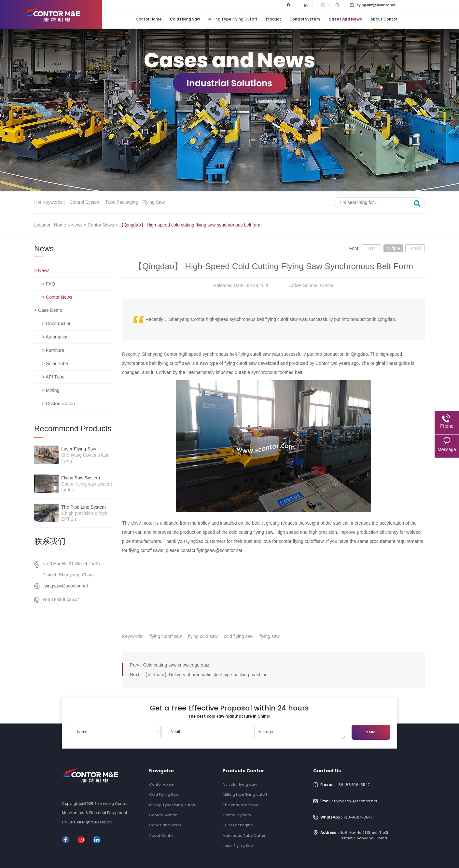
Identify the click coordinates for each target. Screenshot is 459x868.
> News (42, 270)
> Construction (57, 324)
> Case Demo (48, 310)
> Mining (51, 390)
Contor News (101, 225)
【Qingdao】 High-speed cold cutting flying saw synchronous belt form (190, 225)
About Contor (384, 19)
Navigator (162, 771)
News (77, 225)
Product (274, 19)
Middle (393, 248)
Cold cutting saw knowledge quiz (176, 665)
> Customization (58, 404)
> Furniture (53, 350)
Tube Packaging (122, 202)
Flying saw (154, 202)
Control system (85, 202)
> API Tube (53, 377)
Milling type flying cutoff (245, 794)
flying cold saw (203, 636)
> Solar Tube (55, 364)
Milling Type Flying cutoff (233, 19)
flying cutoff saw (166, 636)
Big (371, 248)
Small (415, 248)
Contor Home (149, 19)
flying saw (269, 636)
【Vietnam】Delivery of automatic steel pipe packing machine (205, 675)
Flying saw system (81, 478)
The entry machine (240, 805)
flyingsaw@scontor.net (373, 5)
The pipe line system (83, 507)
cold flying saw (238, 636)
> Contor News (57, 297)
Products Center (243, 771)
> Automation (55, 337)
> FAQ (49, 284)
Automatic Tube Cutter (244, 835)
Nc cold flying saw (240, 784)
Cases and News (345, 19)
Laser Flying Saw (79, 449)
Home (60, 225)
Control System (305, 19)
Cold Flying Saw (185, 19)
